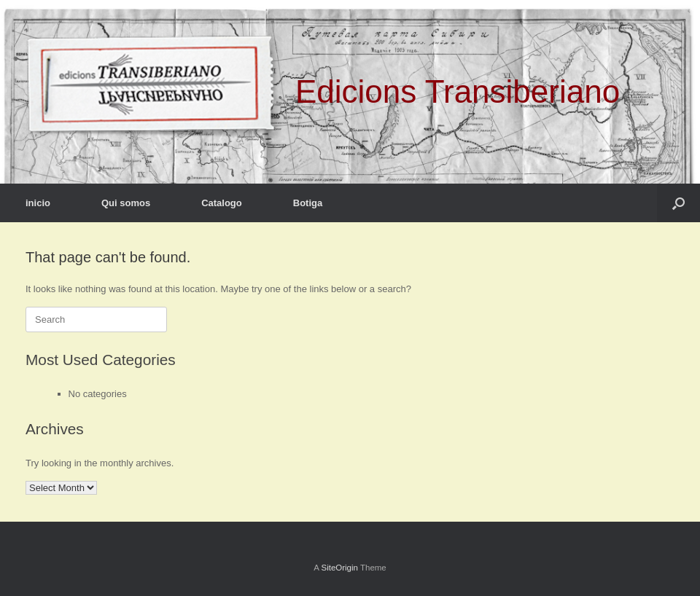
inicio (38, 203)
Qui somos (126, 203)
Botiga (308, 203)
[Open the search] (678, 203)
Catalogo (222, 203)
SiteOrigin (339, 568)
